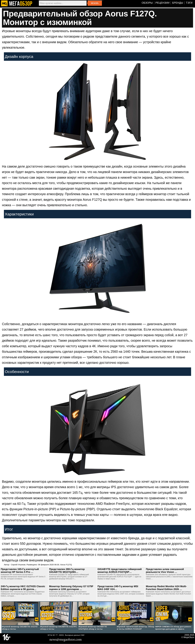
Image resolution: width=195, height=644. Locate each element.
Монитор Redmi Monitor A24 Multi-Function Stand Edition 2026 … (166, 588)
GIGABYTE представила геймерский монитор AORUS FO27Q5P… (120, 571)
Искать (95, 3)
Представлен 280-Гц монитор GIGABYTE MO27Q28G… (67, 571)
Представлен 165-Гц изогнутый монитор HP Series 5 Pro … (20, 571)
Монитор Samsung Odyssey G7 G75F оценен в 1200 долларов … (71, 588)
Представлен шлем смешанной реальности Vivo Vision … (165, 571)
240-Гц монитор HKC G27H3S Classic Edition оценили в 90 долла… (23, 588)
